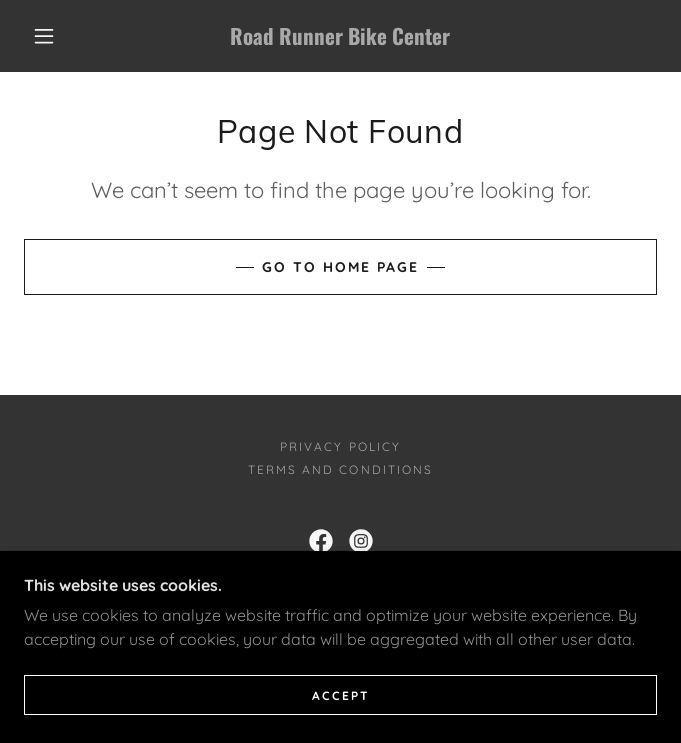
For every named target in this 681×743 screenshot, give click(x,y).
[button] (55, 36)
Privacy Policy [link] (340, 446)
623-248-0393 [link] (256, 589)
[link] (340, 36)
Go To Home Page (340, 267)
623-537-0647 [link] (509, 589)
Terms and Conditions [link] (340, 469)
